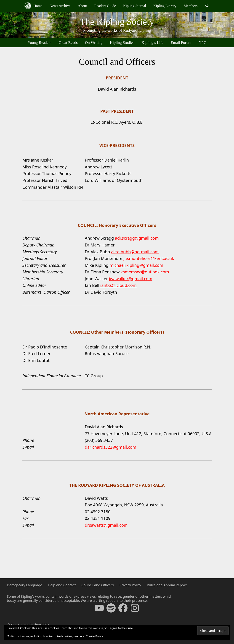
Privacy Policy (130, 585)
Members (191, 6)
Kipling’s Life (152, 43)
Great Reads (68, 43)
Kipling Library (165, 6)
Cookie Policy (94, 636)
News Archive (60, 6)
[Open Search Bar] (207, 6)
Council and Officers (98, 585)
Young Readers (40, 43)
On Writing (94, 43)
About (82, 6)
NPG (202, 43)
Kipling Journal (135, 6)
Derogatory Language (24, 585)
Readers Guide (105, 6)
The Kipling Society (117, 22)
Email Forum (181, 43)
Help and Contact (62, 585)
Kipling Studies (122, 43)
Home (33, 6)
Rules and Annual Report (167, 585)
